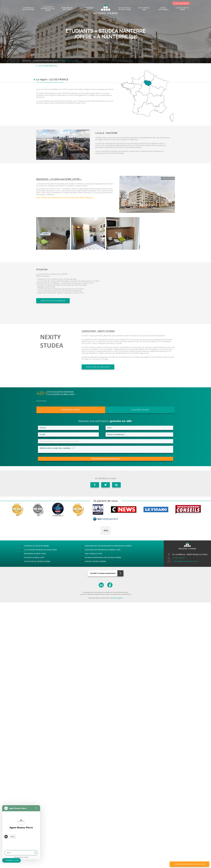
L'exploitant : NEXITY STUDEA (98, 331)
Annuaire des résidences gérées (45, 61)
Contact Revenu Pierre (183, 9)
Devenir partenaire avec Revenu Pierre (103, 558)
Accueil (27, 61)
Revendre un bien (71, 410)
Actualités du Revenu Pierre (125, 9)
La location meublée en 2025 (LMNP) (48, 9)
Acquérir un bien (140, 410)
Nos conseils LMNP (144, 9)
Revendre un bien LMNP (67, 9)
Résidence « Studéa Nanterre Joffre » (59, 179)
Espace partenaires (163, 9)
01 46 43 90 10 (181, 3)
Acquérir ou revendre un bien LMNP (189, 864)
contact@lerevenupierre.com (183, 562)
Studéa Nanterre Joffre (69, 61)
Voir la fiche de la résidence (53, 301)
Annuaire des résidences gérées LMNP (103, 550)
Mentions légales (117, 598)
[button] (100, 537)
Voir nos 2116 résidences (47, 66)
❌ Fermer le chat (11, 860)
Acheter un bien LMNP (86, 9)
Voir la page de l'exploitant (98, 367)
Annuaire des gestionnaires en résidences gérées (108, 546)
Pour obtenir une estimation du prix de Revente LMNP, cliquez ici (65, 198)
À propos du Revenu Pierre (28, 9)
